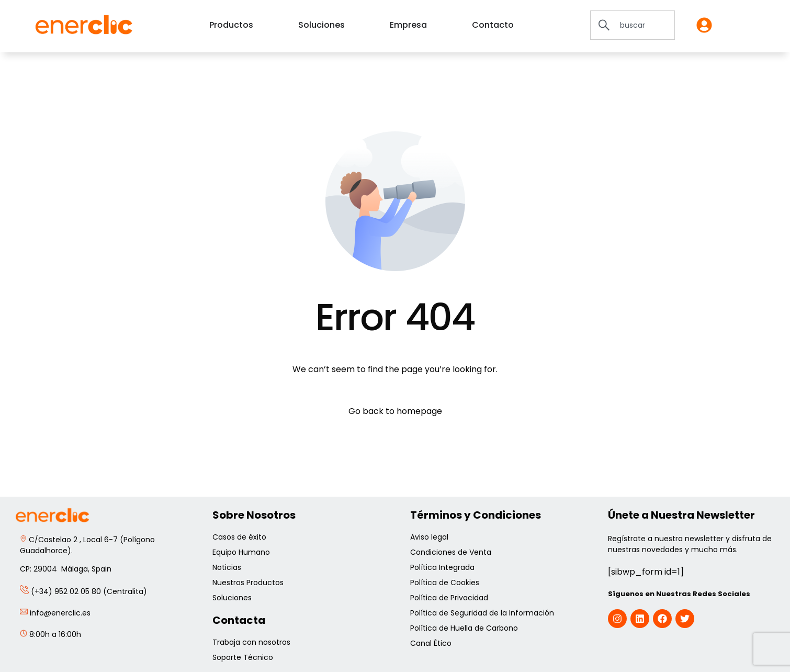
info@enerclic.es (55, 613)
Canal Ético (431, 643)
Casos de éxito (240, 537)
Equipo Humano (242, 552)
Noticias (227, 567)
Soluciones (232, 598)
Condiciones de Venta (452, 552)
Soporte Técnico (243, 657)
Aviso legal (430, 537)
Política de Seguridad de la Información (482, 613)
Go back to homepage (395, 411)
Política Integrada (442, 567)
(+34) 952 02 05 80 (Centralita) (83, 591)
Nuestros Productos (248, 583)
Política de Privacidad (450, 598)
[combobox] (633, 25)
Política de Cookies (446, 583)
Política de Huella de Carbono (464, 628)
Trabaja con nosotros (251, 642)
